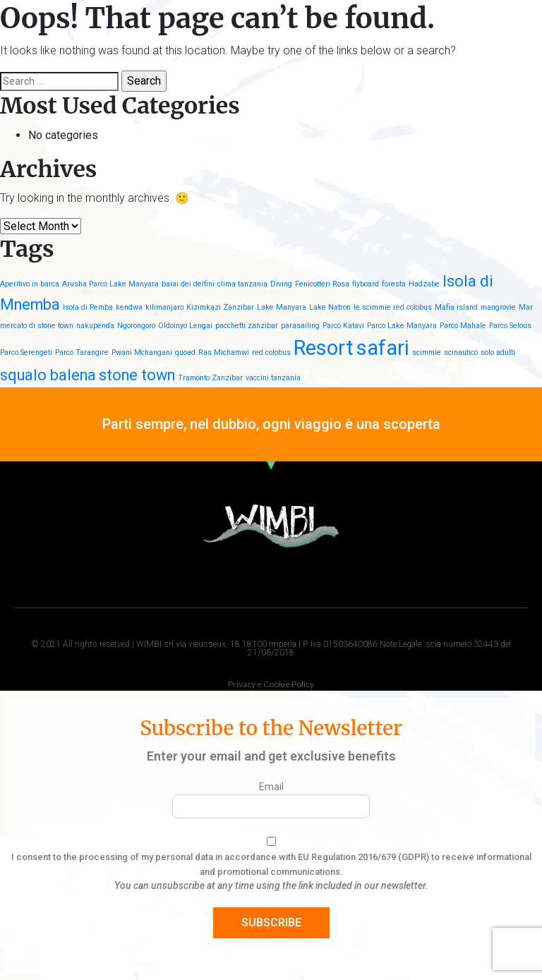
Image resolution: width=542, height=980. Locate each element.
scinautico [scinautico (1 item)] (461, 352)
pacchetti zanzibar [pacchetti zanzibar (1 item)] (247, 326)
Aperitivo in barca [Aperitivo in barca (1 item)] (30, 284)
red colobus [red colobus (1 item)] (271, 352)
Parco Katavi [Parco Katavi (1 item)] (343, 326)
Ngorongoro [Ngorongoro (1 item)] (136, 326)
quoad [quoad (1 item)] (185, 352)
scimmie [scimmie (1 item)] (427, 352)
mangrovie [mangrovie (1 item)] (498, 307)
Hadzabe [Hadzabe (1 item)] (424, 284)
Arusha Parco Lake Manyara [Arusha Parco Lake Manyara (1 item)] (110, 284)
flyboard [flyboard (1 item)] (366, 284)
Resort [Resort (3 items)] (324, 348)
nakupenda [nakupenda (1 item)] (95, 326)
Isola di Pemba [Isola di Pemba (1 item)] (88, 307)
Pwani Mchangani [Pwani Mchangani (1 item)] (142, 352)
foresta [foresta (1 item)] (394, 284)
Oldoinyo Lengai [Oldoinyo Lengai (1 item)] (185, 326)
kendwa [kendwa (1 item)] (129, 307)
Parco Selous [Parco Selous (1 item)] (510, 326)
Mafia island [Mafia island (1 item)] (456, 307)
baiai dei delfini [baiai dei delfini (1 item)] (188, 284)
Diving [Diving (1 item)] (281, 284)
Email (271, 787)
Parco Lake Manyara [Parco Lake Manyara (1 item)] (402, 326)
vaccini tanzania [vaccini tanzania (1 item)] (273, 378)
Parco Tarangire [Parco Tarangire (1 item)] (82, 352)
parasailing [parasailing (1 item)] (300, 326)
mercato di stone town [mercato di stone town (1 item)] (37, 326)
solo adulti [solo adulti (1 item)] (498, 352)
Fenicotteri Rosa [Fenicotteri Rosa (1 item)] (322, 284)
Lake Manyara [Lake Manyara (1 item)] (282, 307)
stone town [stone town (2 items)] (137, 375)
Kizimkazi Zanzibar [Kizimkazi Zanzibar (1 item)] (220, 307)
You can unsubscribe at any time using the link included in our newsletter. (271, 885)
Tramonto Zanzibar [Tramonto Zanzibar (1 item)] (210, 378)
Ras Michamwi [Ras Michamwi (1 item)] (224, 352)
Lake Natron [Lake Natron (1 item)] (330, 307)
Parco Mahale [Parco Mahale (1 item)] (463, 326)
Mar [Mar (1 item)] (526, 307)
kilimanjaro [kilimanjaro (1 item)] (164, 307)
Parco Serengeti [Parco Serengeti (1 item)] (26, 352)
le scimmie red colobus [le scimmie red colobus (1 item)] (393, 307)
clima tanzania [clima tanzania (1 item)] (242, 284)
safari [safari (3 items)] (383, 348)
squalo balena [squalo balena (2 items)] (48, 375)
